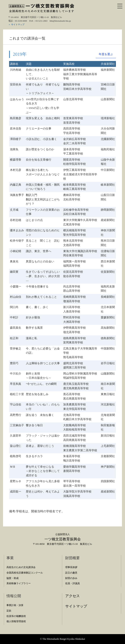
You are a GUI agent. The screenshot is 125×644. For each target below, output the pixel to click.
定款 (9, 611)
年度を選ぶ (106, 54)
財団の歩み (71, 578)
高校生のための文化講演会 (21, 567)
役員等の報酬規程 (16, 616)
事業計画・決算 (15, 605)
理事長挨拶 (71, 567)
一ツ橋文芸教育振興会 (62, 539)
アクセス (72, 596)
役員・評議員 (72, 583)
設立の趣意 (71, 573)
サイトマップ (76, 606)
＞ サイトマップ (16, 25)
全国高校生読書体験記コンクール (25, 573)
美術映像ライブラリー (19, 583)
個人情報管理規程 (16, 621)
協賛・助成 (13, 578)
